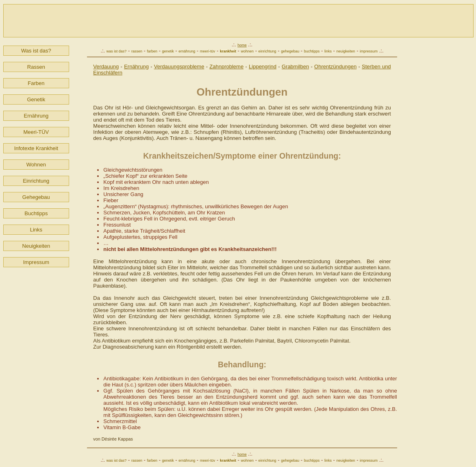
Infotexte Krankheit (36, 148)
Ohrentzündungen (335, 67)
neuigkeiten (346, 51)
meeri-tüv (208, 51)
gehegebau (290, 51)
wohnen (247, 51)
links (328, 51)
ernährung (187, 51)
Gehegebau (36, 197)
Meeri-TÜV (36, 132)
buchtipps (312, 51)
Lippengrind (263, 67)
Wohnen (36, 165)
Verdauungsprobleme (179, 67)
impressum (369, 51)
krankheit (228, 51)
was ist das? (117, 51)
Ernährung (36, 116)
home (242, 45)
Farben (36, 83)
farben (152, 51)
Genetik (36, 99)
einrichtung (267, 51)
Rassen (36, 67)
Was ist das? (36, 51)
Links (36, 230)
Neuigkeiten (36, 246)
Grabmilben (295, 67)
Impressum (36, 262)
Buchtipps (36, 213)
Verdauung (106, 67)
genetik (168, 51)
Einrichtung (36, 181)
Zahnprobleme (226, 67)
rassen (137, 51)
